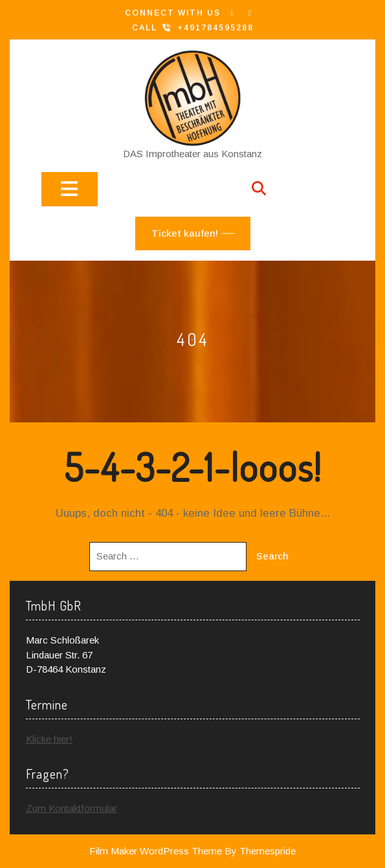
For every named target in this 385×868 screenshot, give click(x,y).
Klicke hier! (49, 739)
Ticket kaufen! (185, 233)
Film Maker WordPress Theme (156, 851)
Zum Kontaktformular (71, 808)
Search (272, 556)
